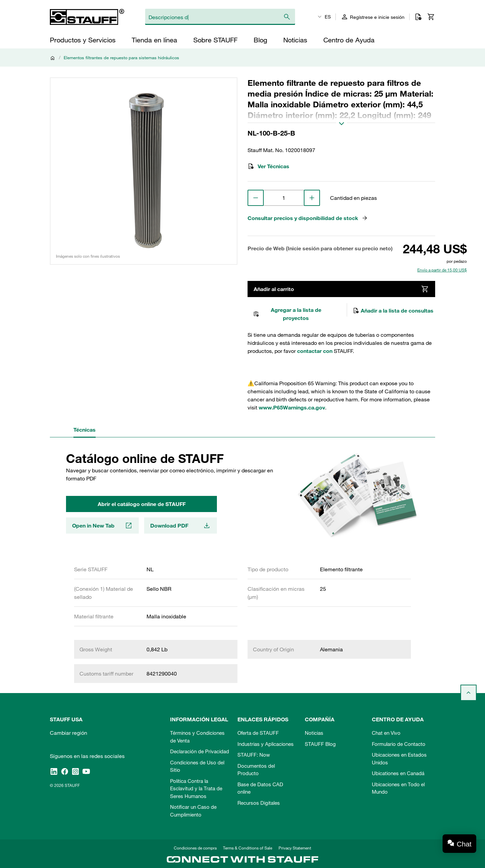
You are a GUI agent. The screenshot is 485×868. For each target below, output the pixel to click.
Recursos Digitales (259, 803)
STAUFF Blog (320, 744)
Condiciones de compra (195, 848)
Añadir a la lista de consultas (393, 311)
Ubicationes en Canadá (398, 773)
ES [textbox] (328, 17)
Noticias (314, 733)
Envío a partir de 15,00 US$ (442, 270)
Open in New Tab (102, 526)
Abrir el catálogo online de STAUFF (142, 504)
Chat (464, 844)
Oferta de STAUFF (258, 733)
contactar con (315, 351)
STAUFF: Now (254, 755)
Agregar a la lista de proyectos (287, 314)
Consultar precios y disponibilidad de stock (308, 218)
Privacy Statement (295, 848)
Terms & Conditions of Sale (248, 848)
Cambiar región (69, 733)
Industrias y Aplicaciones (266, 744)
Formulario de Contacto (399, 744)
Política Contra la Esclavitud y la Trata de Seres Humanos (196, 788)
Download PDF (181, 526)
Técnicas (85, 430)
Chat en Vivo (386, 733)
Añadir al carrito (341, 289)
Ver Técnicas (268, 166)
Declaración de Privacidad (200, 751)
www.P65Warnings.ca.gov (292, 407)
